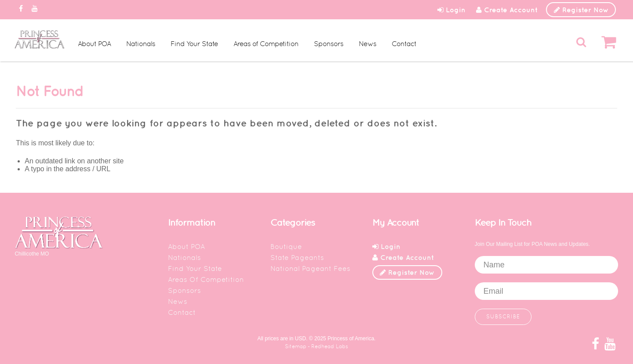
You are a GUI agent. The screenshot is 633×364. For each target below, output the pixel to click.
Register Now (581, 10)
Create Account (507, 10)
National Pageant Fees (310, 268)
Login (451, 10)
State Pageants (297, 258)
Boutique (286, 247)
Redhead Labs (330, 346)
